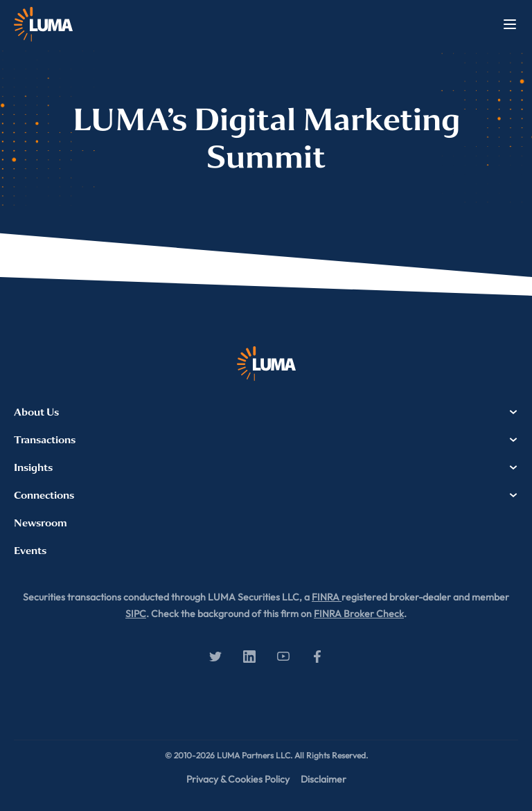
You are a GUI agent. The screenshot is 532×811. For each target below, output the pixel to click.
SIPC (136, 614)
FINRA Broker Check (359, 614)
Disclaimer (323, 779)
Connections (266, 495)
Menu (510, 24)
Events (30, 551)
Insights (266, 467)
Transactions (266, 440)
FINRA (327, 597)
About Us (266, 412)
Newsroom (41, 523)
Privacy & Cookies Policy (238, 779)
